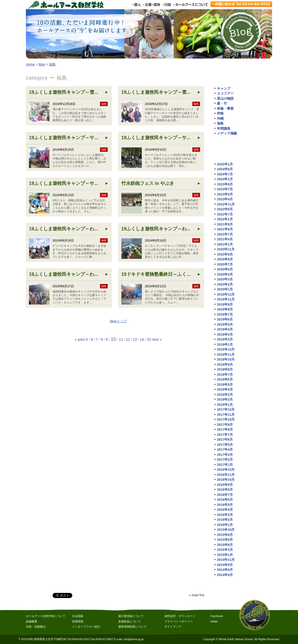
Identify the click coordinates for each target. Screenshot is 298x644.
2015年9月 (225, 535)
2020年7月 (225, 264)
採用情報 (78, 621)
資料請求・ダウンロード (180, 616)
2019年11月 (226, 299)
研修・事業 (225, 108)
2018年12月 (226, 349)
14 (142, 339)
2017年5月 (225, 445)
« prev (80, 339)
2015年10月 (226, 530)
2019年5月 (225, 324)
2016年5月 (225, 505)
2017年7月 (225, 435)
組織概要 (32, 621)
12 (128, 339)
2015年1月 (225, 555)
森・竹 (222, 103)
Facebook (217, 616)
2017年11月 (226, 415)
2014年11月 (226, 560)
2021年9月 (225, 224)
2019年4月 (225, 329)
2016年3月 (225, 515)
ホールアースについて (191, 5)
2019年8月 (225, 309)
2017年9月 (225, 425)
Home (30, 64)
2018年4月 (225, 389)
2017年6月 (225, 439)
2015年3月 (225, 550)
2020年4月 (225, 274)
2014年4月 (225, 575)
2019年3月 (225, 334)
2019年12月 (226, 294)
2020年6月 (225, 269)
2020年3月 (225, 279)
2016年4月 (225, 510)
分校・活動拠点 (36, 627)
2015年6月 (225, 545)
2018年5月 (225, 385)
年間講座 (224, 129)
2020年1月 (225, 289)
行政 (167, 5)
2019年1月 (225, 344)
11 (121, 339)
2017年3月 (225, 455)
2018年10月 (226, 359)
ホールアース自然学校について (46, 616)
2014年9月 (225, 565)
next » (157, 339)
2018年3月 (225, 395)
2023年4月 (225, 199)
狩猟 (220, 113)
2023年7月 (225, 189)
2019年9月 (225, 304)
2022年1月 (225, 219)
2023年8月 (225, 184)
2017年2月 (225, 460)
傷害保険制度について (132, 627)
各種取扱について (130, 621)
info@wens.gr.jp (134, 639)
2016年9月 (225, 485)
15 (149, 339)
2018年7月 (225, 375)
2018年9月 (225, 364)
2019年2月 (225, 339)
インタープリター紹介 (86, 627)
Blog (42, 64)
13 (135, 339)
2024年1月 (225, 179)
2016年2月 (225, 520)
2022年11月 (226, 204)
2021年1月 (225, 244)
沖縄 (220, 119)
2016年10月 (226, 480)
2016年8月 (225, 490)
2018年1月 (225, 405)
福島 (52, 64)
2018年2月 (225, 399)
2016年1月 (225, 525)
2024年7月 (225, 174)
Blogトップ (118, 321)
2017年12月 (226, 409)
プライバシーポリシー (178, 621)
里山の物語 (225, 98)
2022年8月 (225, 209)
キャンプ (224, 88)
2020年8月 (225, 259)
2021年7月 (225, 234)
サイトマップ (173, 627)
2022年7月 (225, 214)
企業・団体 (152, 5)
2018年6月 (225, 379)
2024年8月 (225, 169)
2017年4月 (225, 449)
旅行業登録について (131, 616)
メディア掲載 (227, 133)
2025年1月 (225, 164)
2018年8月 (225, 369)
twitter (214, 621)
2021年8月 (225, 229)
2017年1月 (225, 465)
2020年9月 (225, 254)
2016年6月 (225, 500)
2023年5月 (225, 194)
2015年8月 (225, 540)
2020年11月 (226, 249)
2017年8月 (225, 429)
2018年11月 (226, 354)
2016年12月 (226, 470)
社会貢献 (78, 616)
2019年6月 (225, 319)
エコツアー (225, 93)
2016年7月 (225, 495)
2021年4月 (225, 239)
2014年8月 (225, 570)
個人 (136, 5)
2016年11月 (226, 475)
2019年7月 (225, 314)
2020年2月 (225, 284)
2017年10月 (226, 419)
